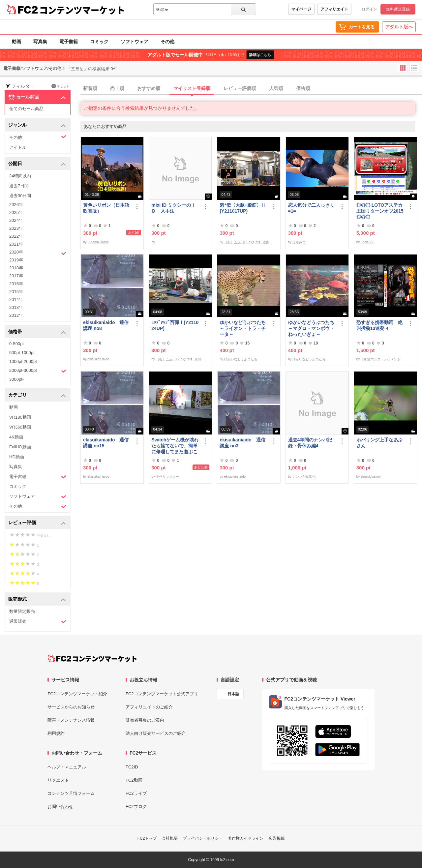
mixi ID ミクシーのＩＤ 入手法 (173, 208)
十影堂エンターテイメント (380, 359)
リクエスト (58, 780)
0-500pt (16, 344)
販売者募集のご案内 (145, 720)
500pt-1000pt (22, 353)
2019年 (16, 260)
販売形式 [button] (37, 599)
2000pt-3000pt (38, 371)
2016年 (16, 284)
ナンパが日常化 (304, 477)
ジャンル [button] (37, 125)
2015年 (16, 292)
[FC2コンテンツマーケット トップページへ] (92, 658)
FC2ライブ (136, 793)
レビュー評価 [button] (37, 523)
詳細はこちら (260, 55)
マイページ (301, 9)
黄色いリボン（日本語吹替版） (106, 208)
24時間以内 (20, 176)
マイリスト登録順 (192, 88)
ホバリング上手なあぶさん (379, 443)
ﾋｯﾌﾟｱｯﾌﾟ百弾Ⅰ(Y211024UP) (175, 325)
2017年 (16, 276)
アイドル (18, 147)
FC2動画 (134, 780)
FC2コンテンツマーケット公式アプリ (162, 694)
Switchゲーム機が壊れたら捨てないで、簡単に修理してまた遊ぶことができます (175, 446)
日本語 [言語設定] (233, 694)
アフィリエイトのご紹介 (149, 707)
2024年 (16, 220)
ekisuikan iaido (98, 359)
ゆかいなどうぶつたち (241, 359)
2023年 (16, 228)
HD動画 (17, 457)
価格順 (303, 88)
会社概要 (170, 838)
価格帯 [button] (37, 332)
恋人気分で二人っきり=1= (311, 208)
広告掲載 (277, 838)
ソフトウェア (135, 42)
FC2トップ (147, 838)
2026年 (16, 205)
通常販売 (38, 622)
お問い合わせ (60, 807)
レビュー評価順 (240, 88)
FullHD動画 (20, 447)
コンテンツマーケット (82, 10)
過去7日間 (19, 186)
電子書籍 (69, 42)
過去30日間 (20, 196)
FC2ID (132, 767)
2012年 (16, 315)
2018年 (16, 268)
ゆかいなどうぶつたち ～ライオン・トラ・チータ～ (244, 328)
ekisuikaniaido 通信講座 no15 (106, 443)
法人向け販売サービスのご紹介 (156, 733)
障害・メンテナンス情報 (71, 720)
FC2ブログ (136, 807)
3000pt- (16, 379)
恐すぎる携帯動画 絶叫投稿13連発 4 (379, 325)
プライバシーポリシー (203, 838)
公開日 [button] (37, 164)
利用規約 (56, 733)
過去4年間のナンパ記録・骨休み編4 (310, 443)
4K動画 (16, 437)
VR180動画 (20, 417)
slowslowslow (371, 477)
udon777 (367, 242)
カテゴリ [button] (37, 395)
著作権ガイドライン (246, 838)
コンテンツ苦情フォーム (71, 793)
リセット (60, 86)
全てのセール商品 (26, 109)
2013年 (16, 307)
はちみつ (299, 242)
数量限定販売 (22, 611)
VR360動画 (20, 427)
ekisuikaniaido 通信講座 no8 (106, 325)
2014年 (16, 299)
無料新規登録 (398, 9)
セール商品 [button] (37, 97)
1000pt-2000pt (23, 361)
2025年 (16, 212)
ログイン (369, 9)
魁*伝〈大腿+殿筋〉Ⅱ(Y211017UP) (243, 208)
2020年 (38, 253)
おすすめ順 (149, 88)
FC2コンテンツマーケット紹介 (77, 694)
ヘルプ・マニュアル (67, 767)
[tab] (251, 89)
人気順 (276, 88)
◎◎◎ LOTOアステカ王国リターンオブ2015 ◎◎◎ (380, 211)
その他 (167, 42)
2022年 (16, 236)
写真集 (40, 42)
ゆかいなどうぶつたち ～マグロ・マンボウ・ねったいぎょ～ (312, 328)
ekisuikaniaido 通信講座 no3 (242, 443)
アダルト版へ (399, 27)
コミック (99, 42)
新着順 (90, 88)
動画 (16, 42)
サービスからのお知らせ (71, 707)
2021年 (16, 244)
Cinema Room (98, 242)
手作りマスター (167, 477)
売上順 (117, 88)
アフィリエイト (334, 9)
